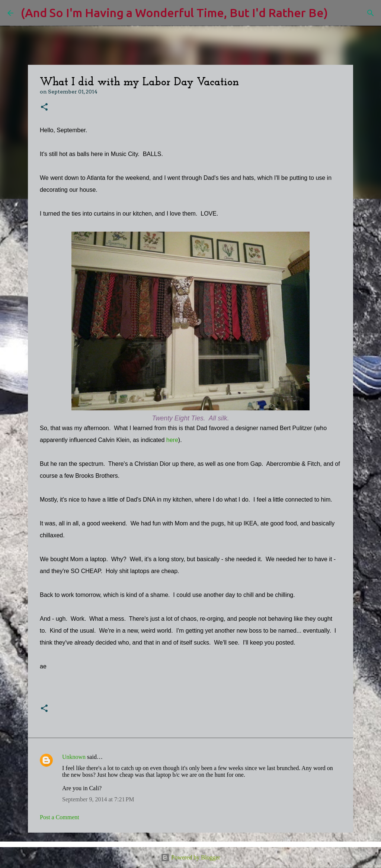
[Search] (338, 13)
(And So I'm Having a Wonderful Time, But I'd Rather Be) (174, 13)
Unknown (74, 757)
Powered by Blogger (190, 857)
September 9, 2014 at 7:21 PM (98, 799)
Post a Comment (60, 817)
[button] (44, 107)
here (172, 440)
